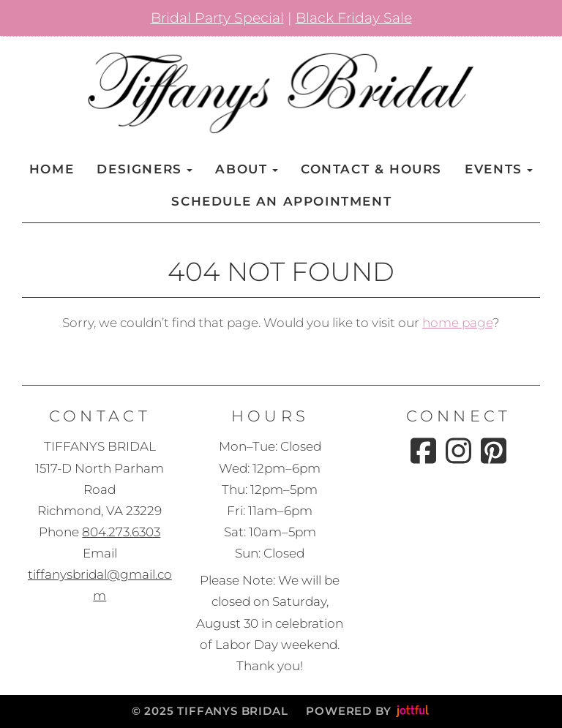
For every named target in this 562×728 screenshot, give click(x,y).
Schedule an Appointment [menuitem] (281, 201)
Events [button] (499, 169)
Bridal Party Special (217, 18)
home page (457, 323)
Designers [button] (145, 169)
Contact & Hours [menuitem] (371, 169)
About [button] (246, 169)
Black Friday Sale (354, 18)
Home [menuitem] (52, 169)
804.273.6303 (121, 532)
